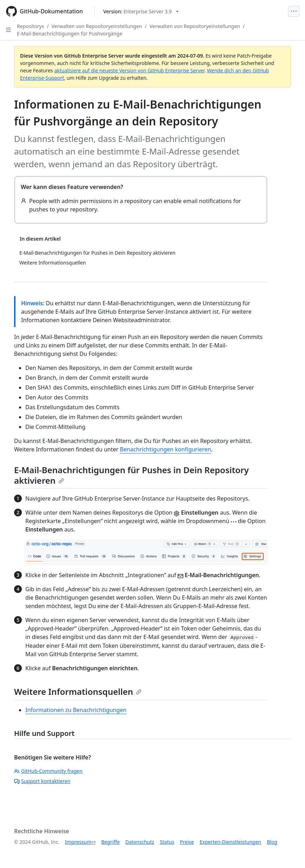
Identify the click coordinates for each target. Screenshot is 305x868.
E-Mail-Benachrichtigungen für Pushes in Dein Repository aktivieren (131, 475)
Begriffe (111, 842)
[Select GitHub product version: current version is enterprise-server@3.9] (141, 11)
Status (167, 842)
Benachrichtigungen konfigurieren (166, 449)
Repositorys (30, 26)
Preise (187, 842)
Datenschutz (140, 842)
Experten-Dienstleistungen (230, 842)
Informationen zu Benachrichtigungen (76, 710)
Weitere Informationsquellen (78, 691)
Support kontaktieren (42, 781)
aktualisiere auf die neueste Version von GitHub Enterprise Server (129, 70)
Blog (272, 842)
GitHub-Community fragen (48, 771)
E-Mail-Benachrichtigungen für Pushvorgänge (70, 34)
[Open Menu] (294, 11)
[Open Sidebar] (8, 30)
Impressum (78, 842)
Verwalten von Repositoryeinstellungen (97, 26)
